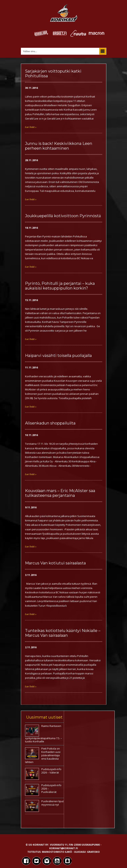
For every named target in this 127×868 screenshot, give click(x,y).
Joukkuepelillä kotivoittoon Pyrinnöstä (63, 216)
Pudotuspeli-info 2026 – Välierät (51, 771)
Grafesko (93, 852)
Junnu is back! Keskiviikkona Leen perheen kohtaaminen (59, 146)
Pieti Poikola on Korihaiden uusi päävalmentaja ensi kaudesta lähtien (43, 755)
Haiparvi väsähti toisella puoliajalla (58, 356)
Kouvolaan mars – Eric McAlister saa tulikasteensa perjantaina (60, 493)
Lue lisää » (31, 127)
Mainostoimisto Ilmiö (57, 852)
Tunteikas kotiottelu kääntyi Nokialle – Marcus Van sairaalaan (63, 633)
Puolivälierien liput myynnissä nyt (52, 803)
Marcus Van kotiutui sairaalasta (55, 563)
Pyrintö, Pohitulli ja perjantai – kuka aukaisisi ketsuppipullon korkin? (60, 286)
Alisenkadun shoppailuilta (50, 423)
